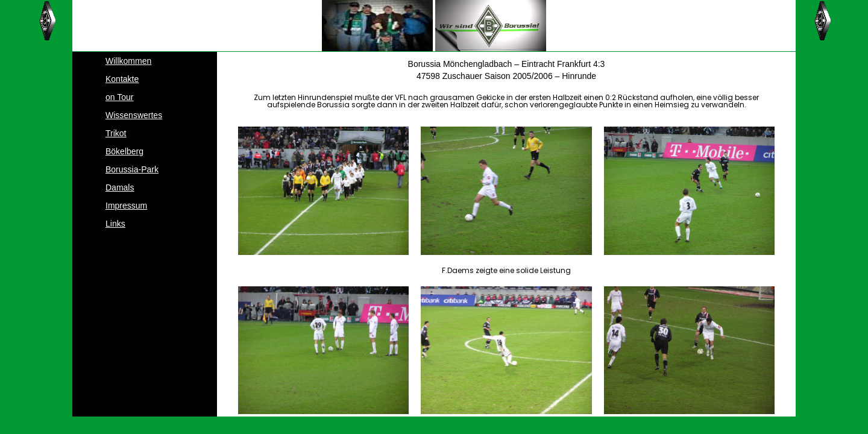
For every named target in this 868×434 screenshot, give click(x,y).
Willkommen (128, 61)
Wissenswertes (134, 115)
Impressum (126, 206)
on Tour (119, 97)
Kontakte (122, 79)
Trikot (116, 133)
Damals (120, 187)
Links (115, 224)
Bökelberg (124, 151)
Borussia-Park (132, 169)
